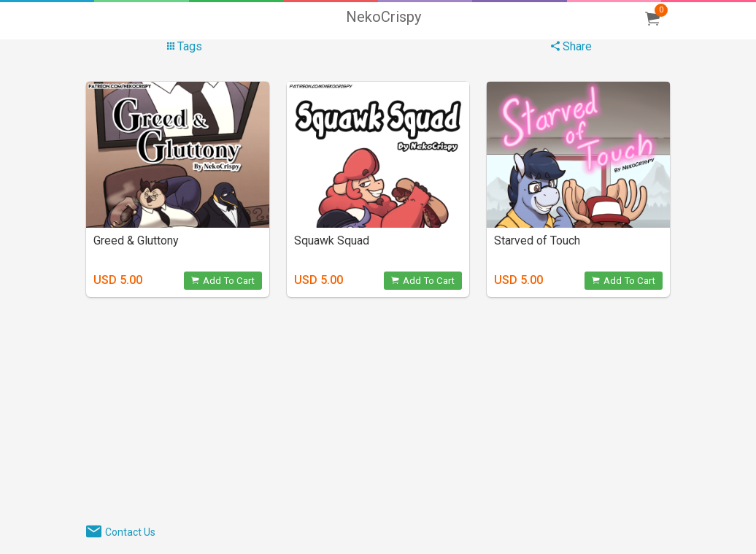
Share (571, 46)
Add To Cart (223, 281)
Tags (185, 46)
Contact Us (130, 532)
